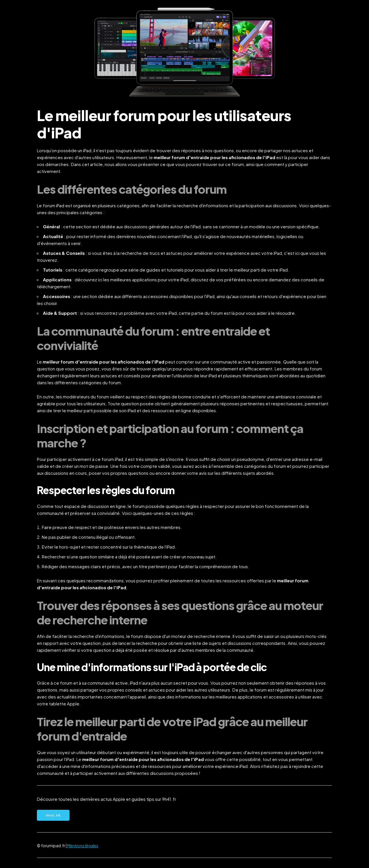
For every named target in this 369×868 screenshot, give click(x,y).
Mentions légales (83, 846)
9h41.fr (53, 815)
